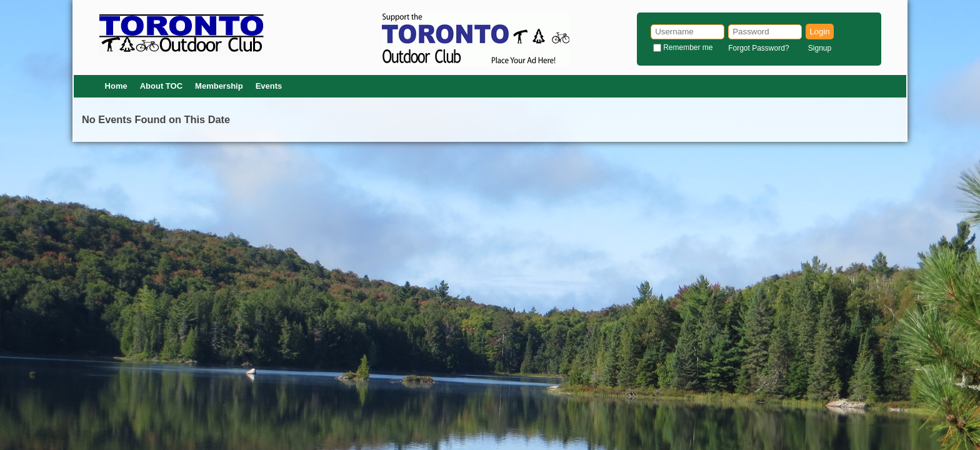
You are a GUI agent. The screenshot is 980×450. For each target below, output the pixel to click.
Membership (219, 86)
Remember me (688, 47)
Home (116, 86)
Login (820, 32)
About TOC (161, 86)
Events (269, 86)
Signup (820, 48)
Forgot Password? (758, 48)
